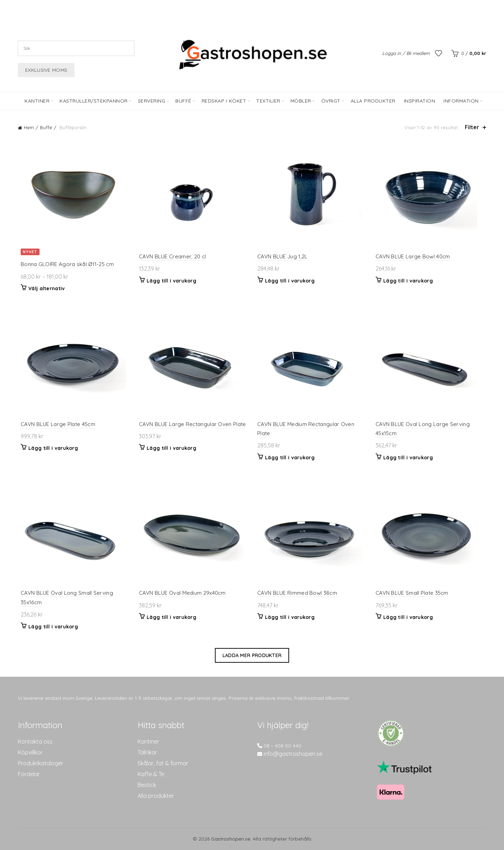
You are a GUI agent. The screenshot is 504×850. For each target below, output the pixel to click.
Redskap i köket (224, 101)
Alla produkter (156, 796)
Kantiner (37, 101)
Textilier (268, 101)
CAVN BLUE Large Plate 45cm (55, 424)
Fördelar (29, 774)
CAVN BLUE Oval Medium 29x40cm (181, 593)
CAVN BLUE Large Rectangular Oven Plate (191, 424)
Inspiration (420, 101)
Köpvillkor (30, 752)
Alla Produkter (373, 101)
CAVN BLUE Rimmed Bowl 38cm (297, 593)
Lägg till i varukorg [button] (170, 281)
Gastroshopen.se (231, 839)
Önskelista (439, 53)
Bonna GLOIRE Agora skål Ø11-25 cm (64, 264)
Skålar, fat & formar (163, 763)
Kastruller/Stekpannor (94, 101)
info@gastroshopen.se (293, 754)
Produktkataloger (41, 763)
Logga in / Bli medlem (406, 53)
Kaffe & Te (151, 774)
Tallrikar (147, 752)
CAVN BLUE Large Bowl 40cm (414, 256)
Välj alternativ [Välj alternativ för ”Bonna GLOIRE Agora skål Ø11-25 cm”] (44, 288)
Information (461, 101)
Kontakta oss (35, 741)
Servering (152, 101)
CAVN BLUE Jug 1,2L (282, 256)
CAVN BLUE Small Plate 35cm (413, 593)
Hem (29, 127)
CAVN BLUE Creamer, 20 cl (171, 256)
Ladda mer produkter (252, 655)
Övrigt (331, 101)
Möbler (301, 101)
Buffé (183, 101)
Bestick (147, 785)
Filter (472, 127)
